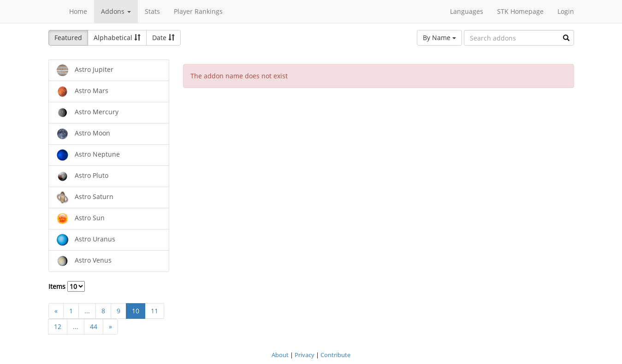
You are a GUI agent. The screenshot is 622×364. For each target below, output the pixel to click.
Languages (467, 11)
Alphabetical (117, 38)
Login (566, 11)
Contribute (335, 355)
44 (94, 326)
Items (67, 286)
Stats (152, 11)
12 (58, 326)
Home (78, 11)
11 (154, 311)
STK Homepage (520, 11)
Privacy (305, 355)
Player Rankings (198, 11)
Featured (68, 38)
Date (163, 38)
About (280, 355)
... (87, 311)
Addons (116, 11)
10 (136, 311)
